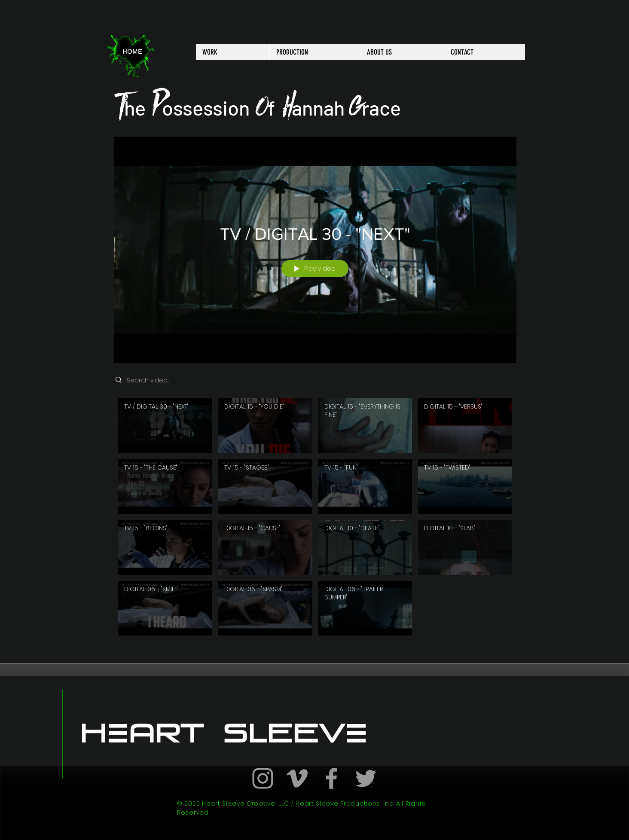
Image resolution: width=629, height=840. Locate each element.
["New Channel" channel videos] (315, 519)
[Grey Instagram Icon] (263, 778)
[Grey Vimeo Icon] (297, 778)
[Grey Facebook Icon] (331, 778)
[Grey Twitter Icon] (366, 778)
